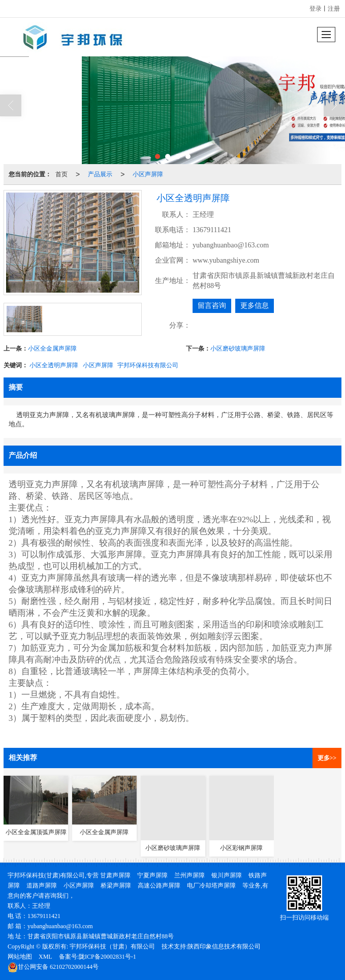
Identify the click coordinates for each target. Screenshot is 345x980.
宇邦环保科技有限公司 (148, 365)
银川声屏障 (227, 875)
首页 (61, 174)
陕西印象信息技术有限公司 (224, 946)
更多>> (327, 758)
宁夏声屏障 (152, 875)
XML (45, 957)
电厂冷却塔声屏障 (211, 886)
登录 (316, 9)
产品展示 (100, 174)
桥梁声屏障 (116, 886)
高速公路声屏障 (159, 886)
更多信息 (255, 306)
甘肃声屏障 (115, 875)
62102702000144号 (53, 967)
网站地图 (20, 957)
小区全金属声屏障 (52, 349)
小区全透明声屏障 (54, 365)
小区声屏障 (148, 174)
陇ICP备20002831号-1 (107, 957)
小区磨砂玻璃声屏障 (238, 349)
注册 (334, 9)
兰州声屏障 (190, 875)
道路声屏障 (42, 886)
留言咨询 (212, 306)
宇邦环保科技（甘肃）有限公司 (112, 946)
